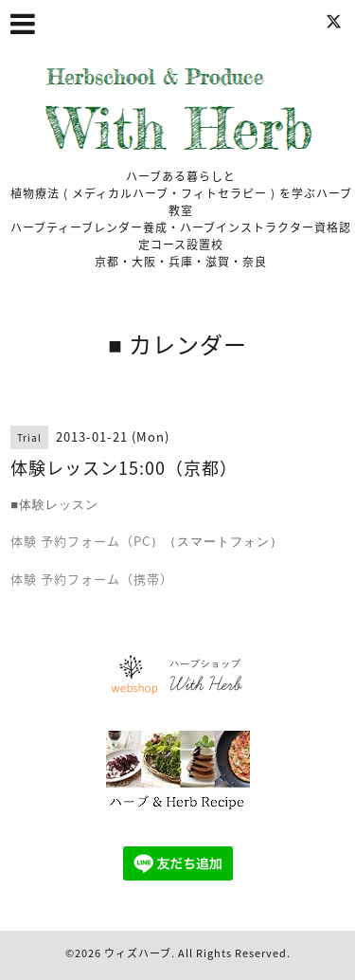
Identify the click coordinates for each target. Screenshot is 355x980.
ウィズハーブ (138, 953)
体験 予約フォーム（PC (80, 541)
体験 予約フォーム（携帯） (92, 579)
